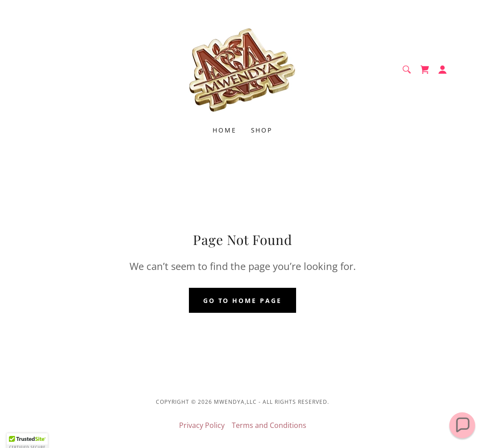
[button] (443, 70)
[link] (242, 69)
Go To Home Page (243, 301)
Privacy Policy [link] (202, 425)
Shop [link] (262, 130)
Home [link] (225, 130)
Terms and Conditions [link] (269, 425)
